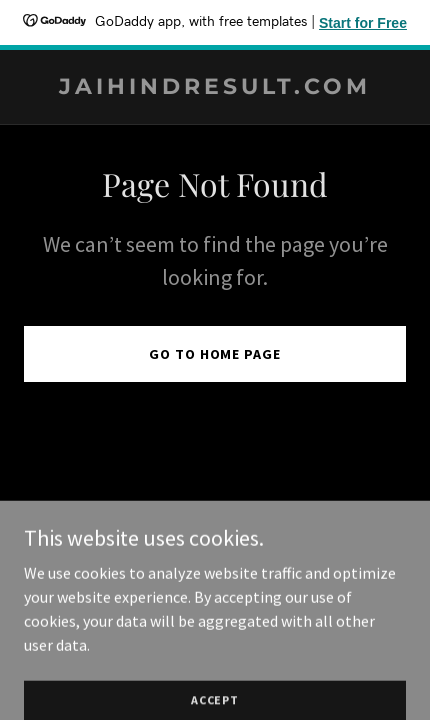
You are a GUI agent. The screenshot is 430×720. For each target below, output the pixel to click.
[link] (215, 88)
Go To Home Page (214, 354)
